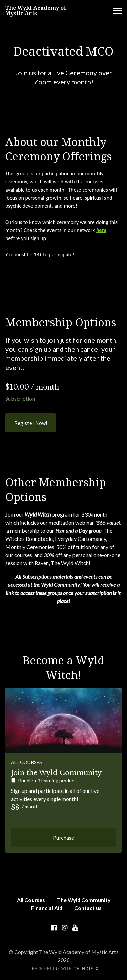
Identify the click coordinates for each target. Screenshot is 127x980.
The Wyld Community (84, 900)
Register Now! (31, 423)
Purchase (63, 838)
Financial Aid (47, 908)
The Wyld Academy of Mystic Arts (36, 11)
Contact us (88, 908)
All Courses (31, 900)
